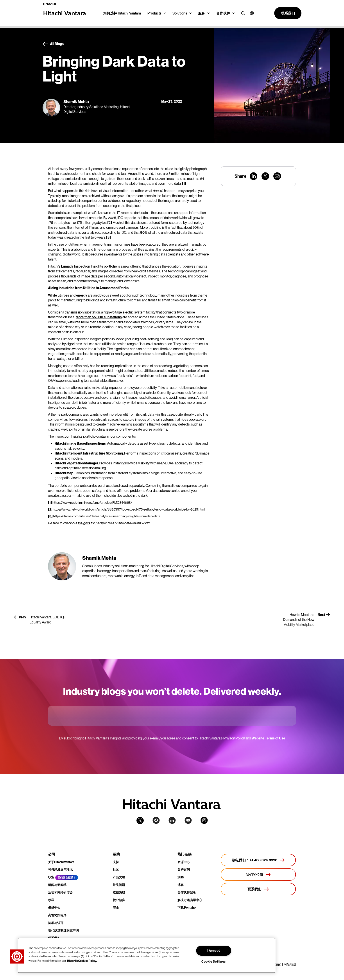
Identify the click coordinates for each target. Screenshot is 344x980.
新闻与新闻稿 (57, 885)
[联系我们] (258, 889)
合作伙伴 (223, 13)
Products (154, 13)
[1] (184, 183)
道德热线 (119, 892)
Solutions (180, 13)
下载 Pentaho (187, 908)
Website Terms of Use (268, 738)
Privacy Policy (234, 738)
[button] (250, 13)
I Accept (214, 951)
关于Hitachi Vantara (61, 862)
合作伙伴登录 (187, 892)
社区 (116, 870)
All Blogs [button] (53, 44)
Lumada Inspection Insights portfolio (89, 266)
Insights (84, 523)
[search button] (242, 13)
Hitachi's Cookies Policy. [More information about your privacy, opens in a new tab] (82, 960)
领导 (51, 900)
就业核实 (119, 900)
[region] (147, 955)
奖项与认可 (56, 923)
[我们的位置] (258, 875)
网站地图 (290, 964)
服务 (202, 13)
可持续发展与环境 (60, 870)
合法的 (277, 964)
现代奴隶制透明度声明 (63, 930)
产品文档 (119, 877)
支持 (116, 862)
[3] (108, 237)
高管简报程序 (57, 915)
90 (142, 232)
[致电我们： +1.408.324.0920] (258, 860)
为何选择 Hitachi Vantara (122, 13)
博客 (181, 885)
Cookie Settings (214, 962)
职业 (51, 877)
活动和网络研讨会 (60, 892)
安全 (116, 908)
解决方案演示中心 (190, 900)
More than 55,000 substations (99, 317)
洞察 (181, 877)
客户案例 (184, 870)
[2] (110, 223)
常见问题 (119, 885)
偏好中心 (54, 908)
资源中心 (184, 862)
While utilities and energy (68, 295)
